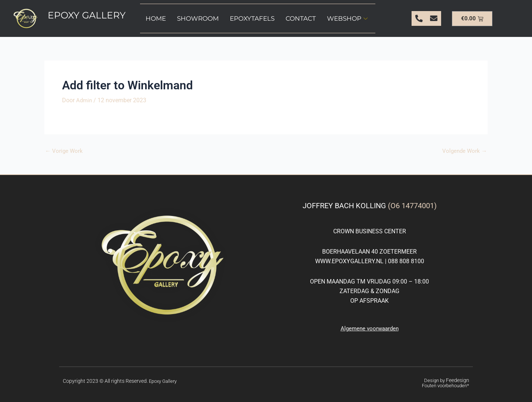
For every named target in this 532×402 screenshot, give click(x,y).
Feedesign (458, 380)
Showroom (198, 18)
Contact (301, 18)
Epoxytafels (252, 18)
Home (156, 18)
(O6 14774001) (412, 205)
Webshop (347, 18)
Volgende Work (464, 151)
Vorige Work (64, 151)
